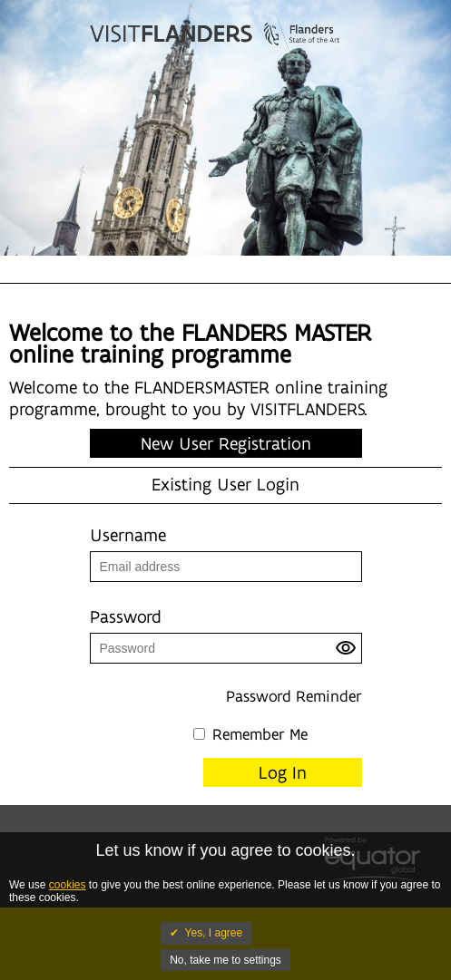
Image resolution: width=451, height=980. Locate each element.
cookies (68, 885)
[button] (348, 653)
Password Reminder (294, 696)
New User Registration (226, 443)
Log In (283, 772)
